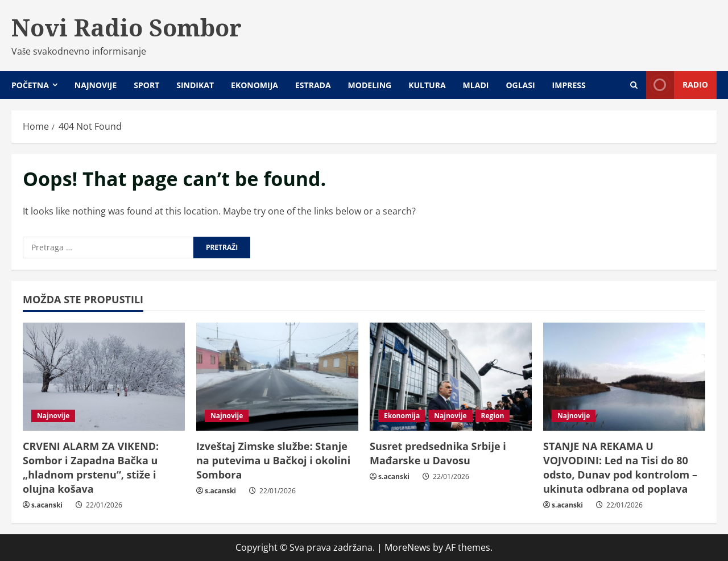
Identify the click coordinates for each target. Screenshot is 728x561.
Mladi (476, 85)
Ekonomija (255, 85)
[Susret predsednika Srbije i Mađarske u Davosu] (451, 377)
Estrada (313, 85)
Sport (146, 85)
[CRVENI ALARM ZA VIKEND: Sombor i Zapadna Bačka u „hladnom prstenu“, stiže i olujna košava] (104, 377)
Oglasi (520, 85)
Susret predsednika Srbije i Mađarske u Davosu (438, 453)
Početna (30, 85)
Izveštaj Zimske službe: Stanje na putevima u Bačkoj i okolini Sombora (273, 460)
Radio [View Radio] (677, 85)
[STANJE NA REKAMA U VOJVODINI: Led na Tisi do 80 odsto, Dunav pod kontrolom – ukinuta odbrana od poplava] (624, 377)
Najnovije (96, 85)
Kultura (427, 85)
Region (493, 416)
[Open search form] (634, 85)
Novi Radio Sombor (127, 27)
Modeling (370, 85)
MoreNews (408, 547)
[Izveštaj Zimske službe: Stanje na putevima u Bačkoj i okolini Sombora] (277, 377)
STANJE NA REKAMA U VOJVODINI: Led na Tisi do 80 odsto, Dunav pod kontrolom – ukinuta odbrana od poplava (620, 468)
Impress (569, 85)
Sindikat (195, 85)
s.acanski (47, 505)
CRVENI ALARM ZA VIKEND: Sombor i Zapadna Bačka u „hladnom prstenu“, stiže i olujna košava (91, 468)
